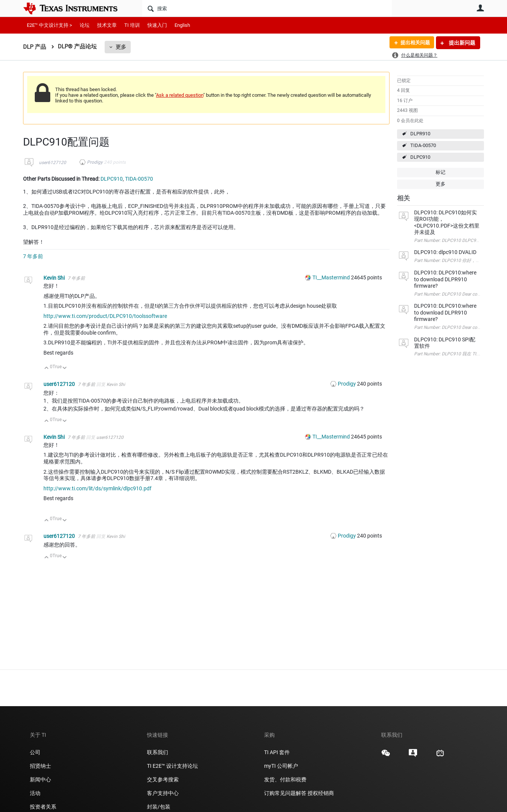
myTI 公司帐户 (281, 766)
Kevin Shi (55, 278)
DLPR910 (420, 134)
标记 (441, 172)
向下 (65, 368)
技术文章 (107, 25)
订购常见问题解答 (285, 793)
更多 (121, 47)
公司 (35, 752)
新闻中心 (40, 779)
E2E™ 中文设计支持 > (49, 25)
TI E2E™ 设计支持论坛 (172, 766)
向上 (47, 368)
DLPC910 (420, 157)
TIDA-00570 (423, 145)
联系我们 (158, 752)
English (182, 25)
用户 (480, 8)
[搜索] (267, 8)
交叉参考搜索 (163, 779)
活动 (35, 793)
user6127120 (53, 163)
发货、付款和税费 (285, 779)
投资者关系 (43, 807)
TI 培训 (132, 25)
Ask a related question (180, 95)
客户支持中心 (163, 793)
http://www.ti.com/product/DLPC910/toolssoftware (105, 316)
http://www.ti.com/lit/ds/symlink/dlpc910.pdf (97, 488)
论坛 (85, 25)
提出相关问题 (413, 43)
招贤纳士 (40, 766)
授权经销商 (321, 793)
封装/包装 (159, 807)
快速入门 (157, 25)
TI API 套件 (277, 752)
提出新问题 (461, 43)
